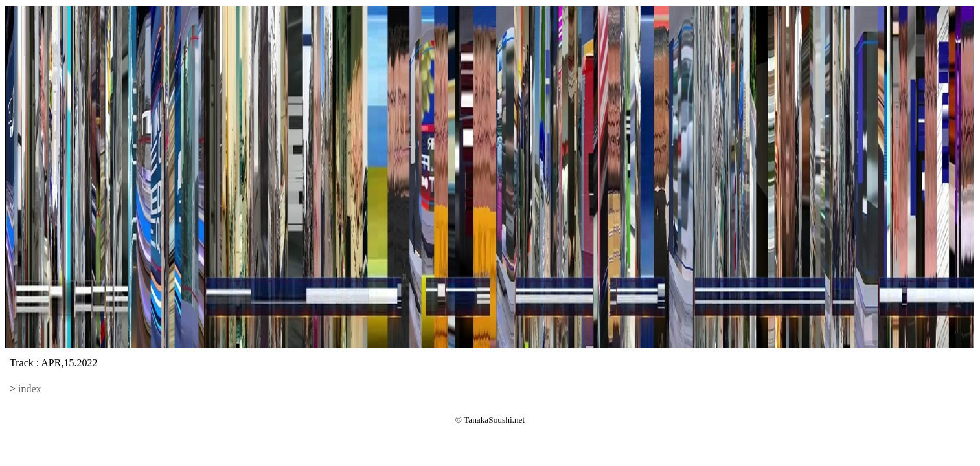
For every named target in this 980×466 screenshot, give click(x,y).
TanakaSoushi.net (494, 420)
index (30, 389)
